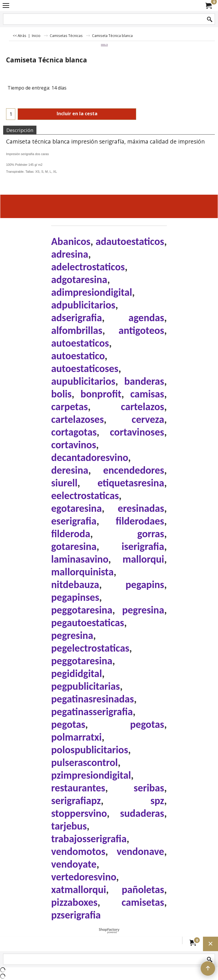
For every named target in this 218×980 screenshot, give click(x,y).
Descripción (20, 130)
